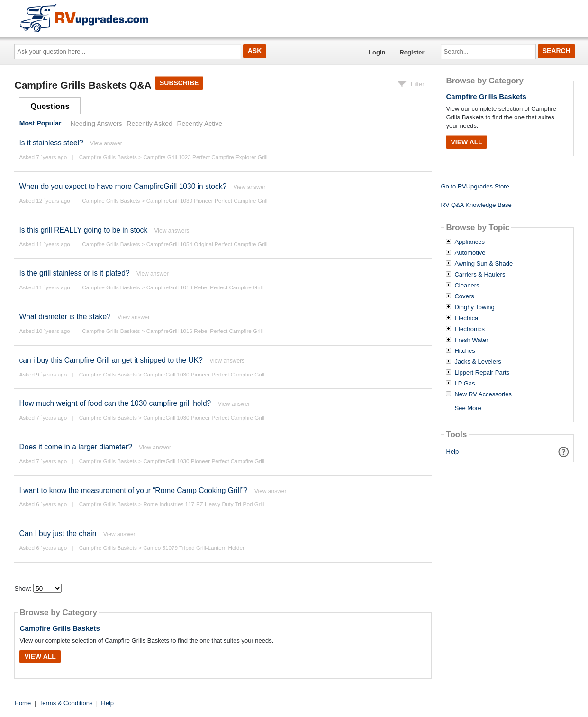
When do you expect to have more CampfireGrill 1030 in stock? (123, 186)
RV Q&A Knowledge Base (476, 205)
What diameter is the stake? (65, 317)
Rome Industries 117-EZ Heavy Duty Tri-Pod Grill (204, 504)
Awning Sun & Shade (484, 264)
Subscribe (179, 83)
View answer (106, 143)
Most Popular (41, 124)
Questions (50, 106)
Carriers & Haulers (480, 275)
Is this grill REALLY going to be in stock (83, 230)
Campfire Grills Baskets (108, 157)
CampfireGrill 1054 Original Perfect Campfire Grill (207, 244)
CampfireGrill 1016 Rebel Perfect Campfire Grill (205, 287)
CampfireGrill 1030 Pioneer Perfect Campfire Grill (207, 201)
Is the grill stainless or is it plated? (74, 273)
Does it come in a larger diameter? (75, 447)
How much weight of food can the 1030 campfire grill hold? (115, 403)
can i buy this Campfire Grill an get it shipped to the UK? (111, 360)
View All (40, 656)
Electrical (467, 318)
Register (412, 52)
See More (468, 408)
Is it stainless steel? (51, 143)
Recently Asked (149, 124)
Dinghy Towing (474, 307)
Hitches (465, 351)
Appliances (470, 242)
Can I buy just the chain (58, 533)
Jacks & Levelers (478, 362)
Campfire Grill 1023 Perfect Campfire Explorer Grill (205, 157)
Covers (464, 296)
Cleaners (467, 286)
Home (23, 703)
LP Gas (465, 384)
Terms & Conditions (66, 703)
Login (377, 52)
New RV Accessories (483, 394)
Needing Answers (96, 124)
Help (453, 452)
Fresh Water (471, 340)
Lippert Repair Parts (482, 373)
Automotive (470, 253)
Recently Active (199, 124)
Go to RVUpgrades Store (475, 186)
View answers (172, 231)
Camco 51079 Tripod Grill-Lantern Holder (194, 548)
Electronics (470, 329)
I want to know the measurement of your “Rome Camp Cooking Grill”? (133, 490)
